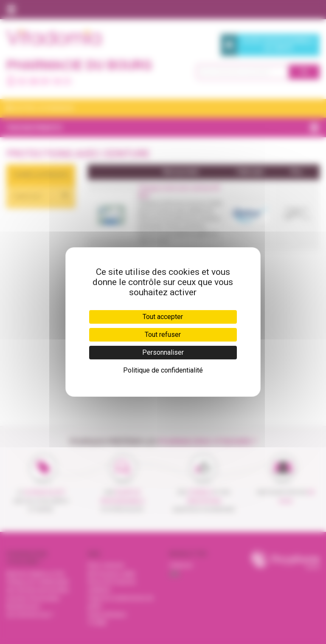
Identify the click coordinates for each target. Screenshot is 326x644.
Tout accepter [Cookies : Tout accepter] (163, 317)
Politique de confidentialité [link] (163, 370)
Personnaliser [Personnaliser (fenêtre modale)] (163, 352)
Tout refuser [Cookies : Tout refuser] (163, 335)
